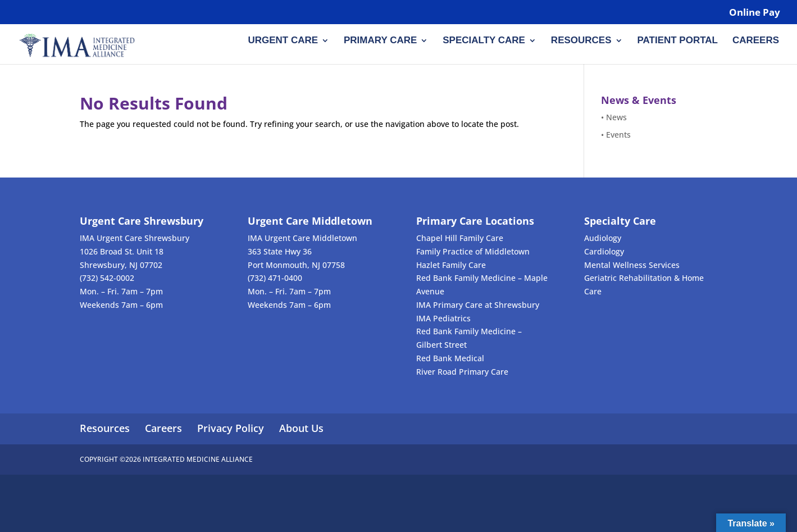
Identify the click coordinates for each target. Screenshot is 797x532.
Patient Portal (677, 41)
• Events (616, 135)
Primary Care (380, 41)
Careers (756, 41)
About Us (301, 428)
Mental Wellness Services (632, 265)
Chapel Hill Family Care (460, 238)
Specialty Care (484, 41)
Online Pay (755, 13)
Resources (581, 41)
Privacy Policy (231, 428)
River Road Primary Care (462, 372)
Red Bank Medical (450, 358)
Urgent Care (283, 41)
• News (614, 117)
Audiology (603, 238)
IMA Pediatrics (443, 318)
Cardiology (604, 251)
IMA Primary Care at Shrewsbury (478, 305)
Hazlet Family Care (451, 265)
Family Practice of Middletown (473, 251)
